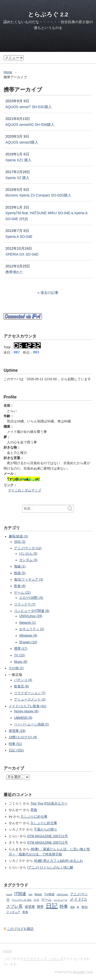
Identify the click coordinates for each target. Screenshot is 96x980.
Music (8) (21, 662)
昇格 (34, 810)
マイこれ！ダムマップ (25, 490)
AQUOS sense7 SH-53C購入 (29, 107)
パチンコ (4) (23, 680)
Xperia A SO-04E (19, 237)
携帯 (40, 907)
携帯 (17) (21, 649)
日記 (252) (16, 750)
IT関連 (20, 894)
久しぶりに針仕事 (34, 817)
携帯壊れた (14, 272)
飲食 (25, 912)
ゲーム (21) (22, 593)
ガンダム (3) (28, 560)
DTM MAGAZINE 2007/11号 (47, 836)
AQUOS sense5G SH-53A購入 (30, 125)
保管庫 (30, 907)
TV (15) (19, 655)
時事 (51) (15, 744)
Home (8, 72)
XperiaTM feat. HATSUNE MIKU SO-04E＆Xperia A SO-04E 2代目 (46, 216)
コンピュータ (60, 900)
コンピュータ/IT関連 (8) (32, 611)
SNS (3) (20, 542)
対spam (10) (28, 642)
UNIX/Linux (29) (31, 616)
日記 (52, 906)
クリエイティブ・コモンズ (43, 959)
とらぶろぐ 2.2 (48, 14)
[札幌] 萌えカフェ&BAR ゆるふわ (58, 861)
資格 (72, 907)
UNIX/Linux (62, 894)
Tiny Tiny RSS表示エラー (49, 804)
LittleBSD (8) (23, 718)
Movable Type (83, 972)
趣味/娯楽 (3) (18, 536)
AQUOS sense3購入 (22, 142)
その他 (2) (16, 668)
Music (38, 894)
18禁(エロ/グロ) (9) (23, 737)
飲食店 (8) (22, 686)
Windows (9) (28, 636)
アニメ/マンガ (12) (28, 548)
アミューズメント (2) (30, 699)
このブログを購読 (20, 929)
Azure (9, 894)
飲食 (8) (20, 586)
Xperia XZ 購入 (17, 178)
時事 (64, 906)
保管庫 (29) (17, 731)
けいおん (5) (28, 554)
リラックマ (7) (25, 604)
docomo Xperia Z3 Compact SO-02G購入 (38, 195)
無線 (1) (20, 566)
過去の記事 (49, 293)
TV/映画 (49, 894)
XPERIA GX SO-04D (22, 254)
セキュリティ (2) (32, 629)
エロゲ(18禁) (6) (31, 598)
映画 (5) (20, 573)
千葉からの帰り (45, 829)
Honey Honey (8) (26, 711)
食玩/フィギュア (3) (29, 580)
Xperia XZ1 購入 (18, 160)
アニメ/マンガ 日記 (22, 900)
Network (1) (28, 623)
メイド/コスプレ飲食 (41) (27, 706)
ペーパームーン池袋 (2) (31, 724)
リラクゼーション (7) (30, 693)
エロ (36, 900)
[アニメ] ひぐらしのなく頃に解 (50, 867)
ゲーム (46, 900)
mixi (30, 894)
